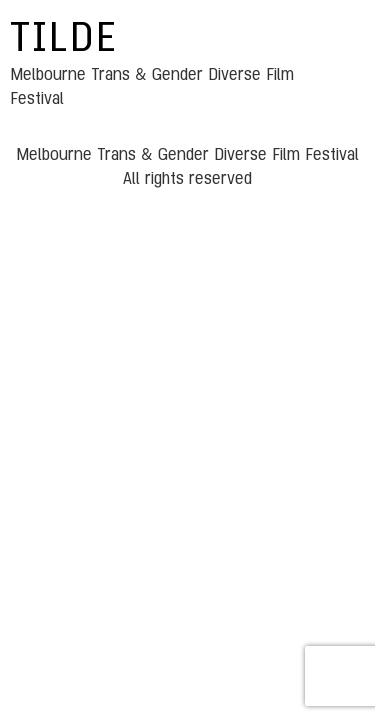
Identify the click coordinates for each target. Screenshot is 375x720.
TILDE (64, 40)
